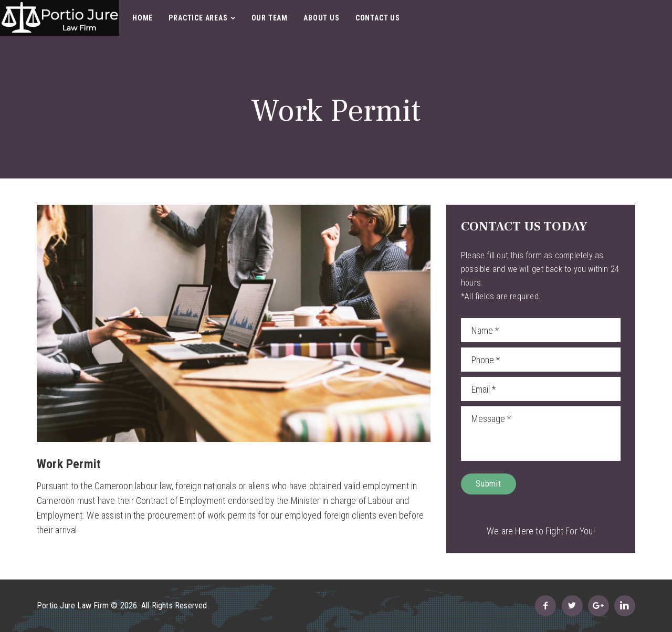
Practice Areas (198, 18)
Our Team (270, 18)
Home (143, 18)
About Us (321, 18)
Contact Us (378, 18)
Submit (489, 484)
